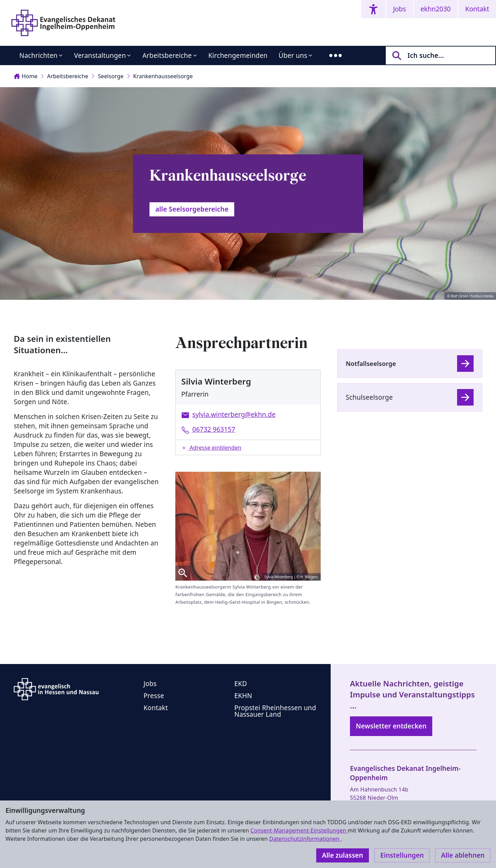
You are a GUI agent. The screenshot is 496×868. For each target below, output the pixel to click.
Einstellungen (402, 855)
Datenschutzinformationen (305, 839)
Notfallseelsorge (371, 364)
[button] (248, 447)
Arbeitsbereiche (167, 55)
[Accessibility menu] (373, 9)
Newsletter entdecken (391, 726)
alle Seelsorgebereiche (192, 209)
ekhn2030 (436, 9)
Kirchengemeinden (238, 55)
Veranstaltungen (100, 55)
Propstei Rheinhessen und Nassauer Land (275, 711)
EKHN (243, 696)
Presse (154, 696)
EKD (241, 684)
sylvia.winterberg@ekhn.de (234, 415)
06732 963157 (214, 429)
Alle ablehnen (463, 855)
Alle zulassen (343, 855)
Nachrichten (38, 55)
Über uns (293, 55)
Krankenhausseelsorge (163, 76)
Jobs (399, 9)
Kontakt (477, 9)
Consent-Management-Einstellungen (299, 830)
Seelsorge (111, 76)
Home (26, 76)
